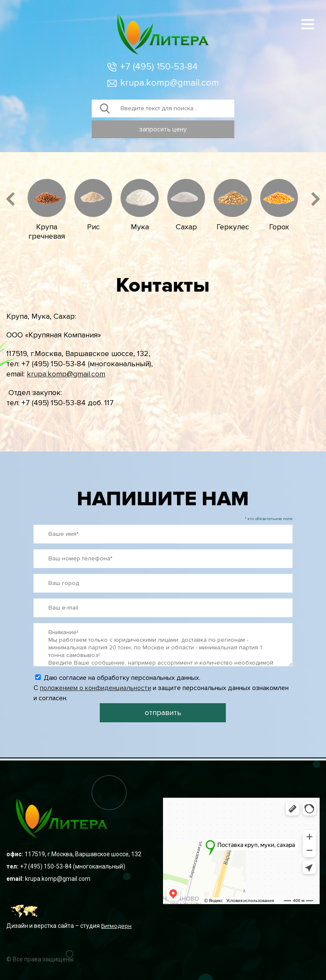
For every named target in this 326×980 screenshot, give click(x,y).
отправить (163, 713)
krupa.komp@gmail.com (170, 83)
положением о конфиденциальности (96, 688)
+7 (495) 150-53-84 (159, 67)
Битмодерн (116, 926)
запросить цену (163, 129)
